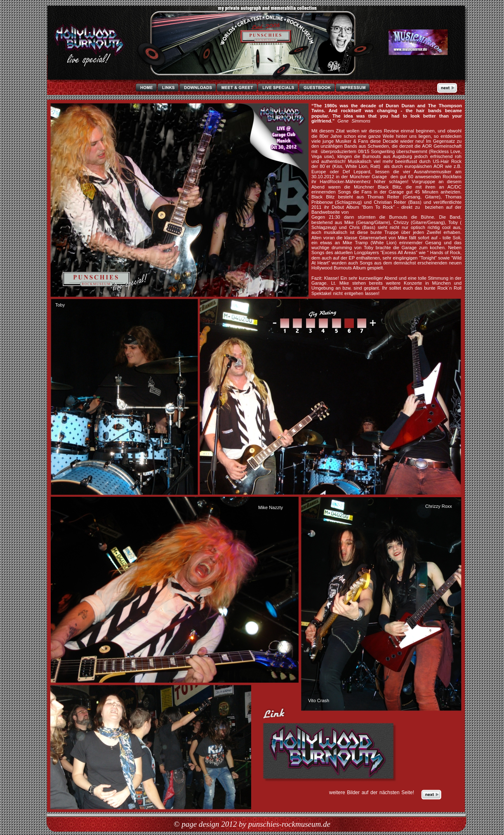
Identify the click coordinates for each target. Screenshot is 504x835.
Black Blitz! (361, 212)
